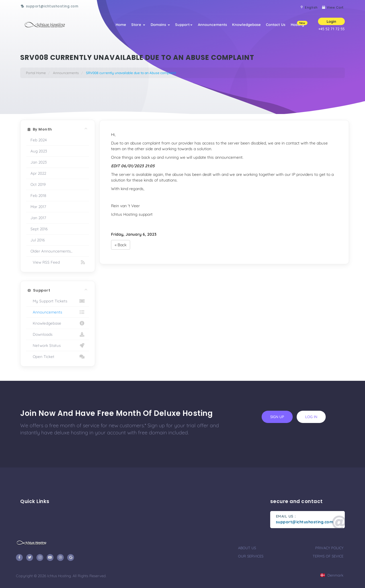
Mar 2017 (38, 206)
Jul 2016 (38, 240)
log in (311, 417)
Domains (151, 26)
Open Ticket (58, 357)
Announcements (207, 26)
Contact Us (273, 26)
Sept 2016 (39, 229)
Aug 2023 (39, 151)
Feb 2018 (38, 195)
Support (177, 26)
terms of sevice (328, 556)
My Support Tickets (58, 301)
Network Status (58, 345)
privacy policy (329, 548)
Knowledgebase (242, 26)
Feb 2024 (39, 140)
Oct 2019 (38, 184)
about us (247, 548)
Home (109, 26)
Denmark (332, 575)
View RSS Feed (58, 262)
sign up (277, 417)
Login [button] (331, 23)
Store (128, 26)
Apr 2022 (38, 173)
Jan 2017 (38, 218)
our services (251, 556)
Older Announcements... (51, 251)
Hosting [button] (298, 24)
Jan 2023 (39, 162)
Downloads (58, 334)
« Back (121, 245)
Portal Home (36, 73)
